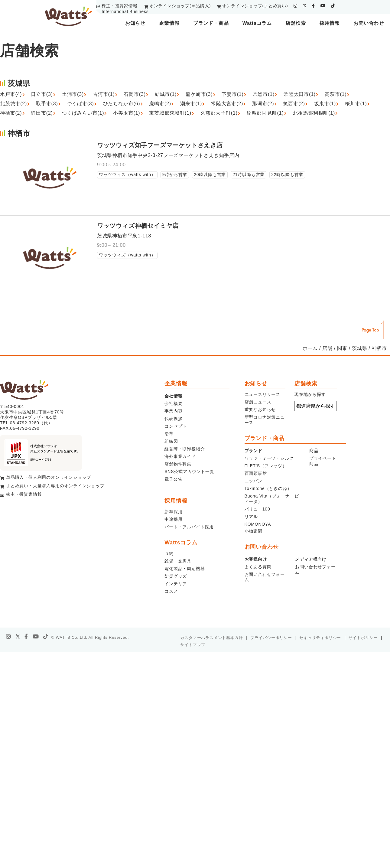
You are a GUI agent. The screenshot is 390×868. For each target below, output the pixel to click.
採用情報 (330, 23)
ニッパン (253, 481)
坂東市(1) (325, 104)
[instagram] (296, 6)
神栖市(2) (11, 113)
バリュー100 (257, 509)
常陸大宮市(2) (227, 104)
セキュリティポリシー (320, 638)
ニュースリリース (262, 394)
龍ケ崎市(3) (199, 94)
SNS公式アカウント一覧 (189, 472)
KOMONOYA (258, 524)
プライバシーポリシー (271, 638)
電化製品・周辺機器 (185, 569)
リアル (251, 517)
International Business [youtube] (125, 11)
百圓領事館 (256, 473)
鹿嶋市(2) (160, 104)
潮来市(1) (191, 104)
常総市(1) (264, 94)
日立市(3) (42, 94)
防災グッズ (176, 576)
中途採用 (173, 519)
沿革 (169, 434)
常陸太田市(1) (300, 94)
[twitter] (305, 6)
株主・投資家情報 (119, 6)
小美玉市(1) (127, 113)
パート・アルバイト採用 (189, 527)
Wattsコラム (257, 23)
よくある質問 (258, 567)
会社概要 (173, 403)
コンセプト (176, 426)
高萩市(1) (336, 94)
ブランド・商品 (211, 23)
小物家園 (253, 531)
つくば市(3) (81, 104)
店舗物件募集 (178, 464)
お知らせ (135, 23)
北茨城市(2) (13, 104)
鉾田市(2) (42, 113)
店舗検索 (296, 23)
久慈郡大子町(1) (219, 113)
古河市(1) (104, 94)
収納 (169, 553)
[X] (18, 637)
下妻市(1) (232, 94)
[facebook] (314, 6)
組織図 (171, 441)
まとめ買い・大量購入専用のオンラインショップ (55, 486)
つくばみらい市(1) (83, 113)
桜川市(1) (356, 104)
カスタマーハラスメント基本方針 (211, 638)
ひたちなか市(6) (122, 104)
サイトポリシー (363, 638)
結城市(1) (166, 94)
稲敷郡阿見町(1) (265, 113)
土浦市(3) (73, 94)
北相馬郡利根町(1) (314, 113)
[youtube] (323, 6)
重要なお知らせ (260, 410)
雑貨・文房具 (178, 561)
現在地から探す (310, 394)
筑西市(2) (294, 104)
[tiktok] (333, 6)
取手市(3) (47, 104)
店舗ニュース (258, 402)
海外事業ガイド (180, 456)
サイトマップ (193, 645)
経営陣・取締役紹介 (185, 449)
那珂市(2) (263, 104)
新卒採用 (173, 512)
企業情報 (169, 23)
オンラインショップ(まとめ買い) (255, 6)
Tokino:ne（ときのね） (268, 488)
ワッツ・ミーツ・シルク (269, 458)
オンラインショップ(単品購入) (180, 6)
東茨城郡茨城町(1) (170, 113)
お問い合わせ (369, 23)
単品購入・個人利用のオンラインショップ (49, 477)
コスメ (171, 591)
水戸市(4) (11, 94)
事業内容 (173, 411)
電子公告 (173, 479)
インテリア (176, 584)
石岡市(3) (135, 94)
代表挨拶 (173, 419)
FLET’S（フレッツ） (266, 466)
